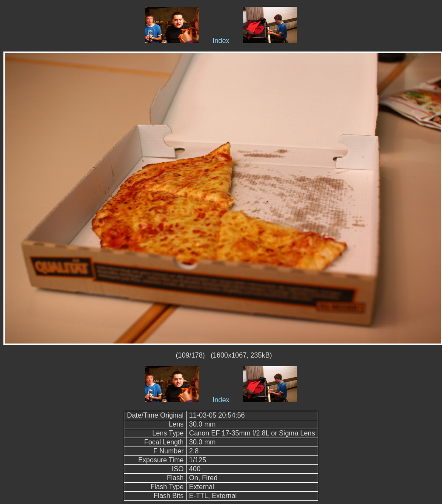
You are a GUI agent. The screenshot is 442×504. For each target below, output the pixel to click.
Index (221, 41)
